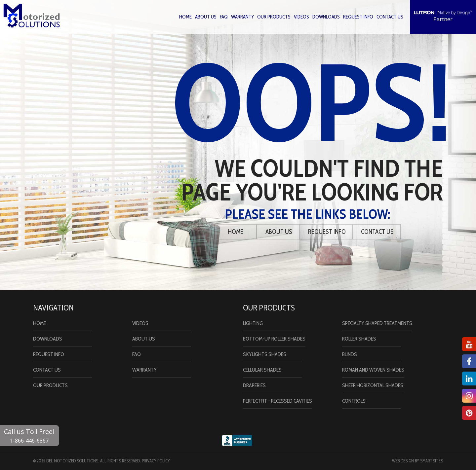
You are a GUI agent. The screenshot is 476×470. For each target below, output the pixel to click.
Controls (354, 401)
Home (185, 17)
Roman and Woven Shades (373, 370)
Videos (301, 17)
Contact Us (390, 17)
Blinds (350, 354)
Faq (224, 17)
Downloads (326, 17)
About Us (206, 17)
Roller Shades (359, 339)
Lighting (253, 323)
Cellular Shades (262, 370)
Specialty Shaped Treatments (377, 323)
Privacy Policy (156, 461)
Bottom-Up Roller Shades (274, 339)
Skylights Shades (265, 354)
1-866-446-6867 (29, 441)
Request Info (358, 17)
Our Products (274, 17)
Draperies (254, 385)
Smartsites (432, 461)
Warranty (242, 17)
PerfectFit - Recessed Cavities (278, 401)
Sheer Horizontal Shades (373, 385)
